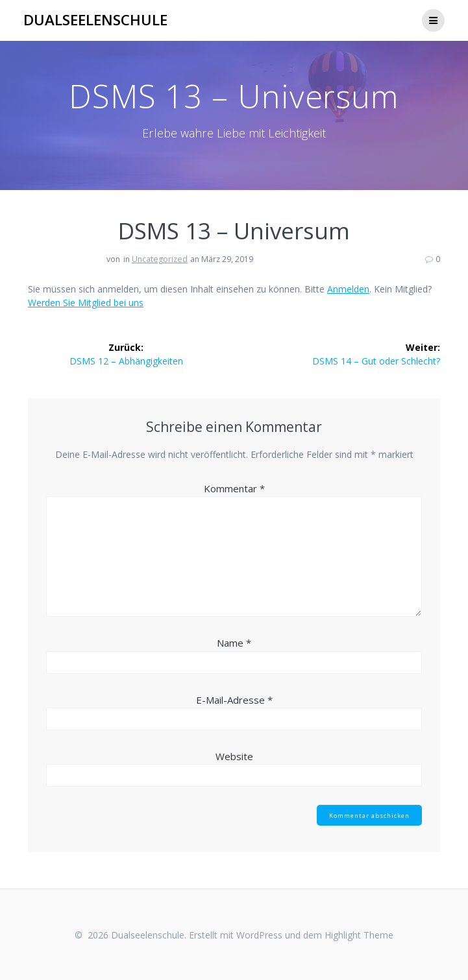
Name (234, 643)
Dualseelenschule (95, 20)
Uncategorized (160, 259)
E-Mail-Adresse (234, 700)
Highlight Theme (359, 935)
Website (234, 756)
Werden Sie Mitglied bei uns (86, 303)
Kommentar (234, 488)
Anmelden (348, 289)
